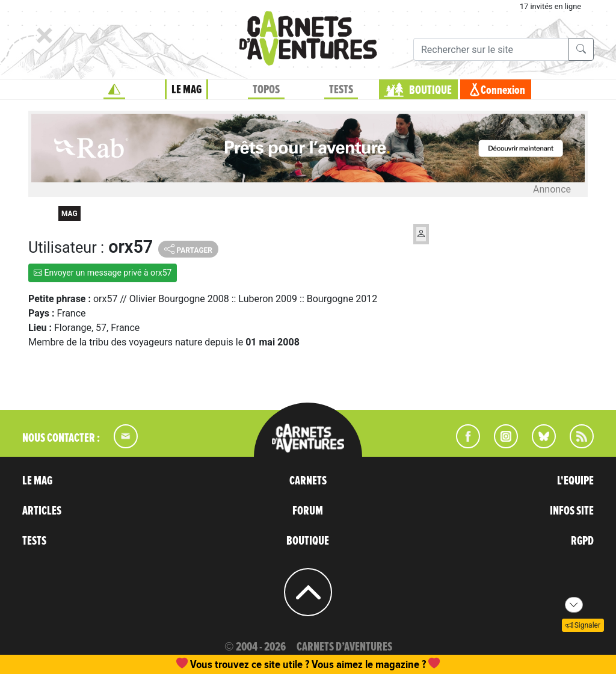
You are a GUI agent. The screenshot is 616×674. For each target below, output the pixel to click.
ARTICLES (42, 511)
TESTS (341, 90)
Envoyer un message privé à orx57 (103, 273)
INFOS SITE (572, 511)
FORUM (308, 511)
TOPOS (266, 90)
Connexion (503, 90)
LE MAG (186, 90)
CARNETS (308, 481)
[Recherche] (491, 49)
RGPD (582, 541)
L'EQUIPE (575, 481)
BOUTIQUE (430, 90)
